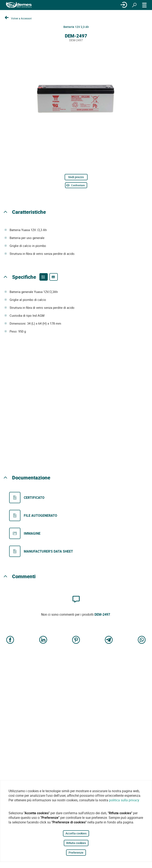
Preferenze (76, 852)
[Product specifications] (54, 277)
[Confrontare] (76, 185)
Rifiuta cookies (76, 843)
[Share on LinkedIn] (43, 640)
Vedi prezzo (76, 177)
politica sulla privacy (124, 800)
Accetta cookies (76, 833)
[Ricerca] (134, 5)
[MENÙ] (144, 5)
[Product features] (44, 277)
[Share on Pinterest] (76, 640)
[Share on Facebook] (10, 640)
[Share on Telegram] (109, 640)
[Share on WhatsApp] (142, 640)
